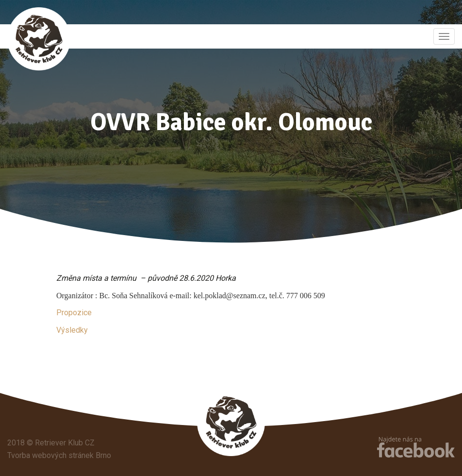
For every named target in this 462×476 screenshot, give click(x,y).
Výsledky (72, 330)
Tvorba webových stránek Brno (59, 455)
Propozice (74, 313)
